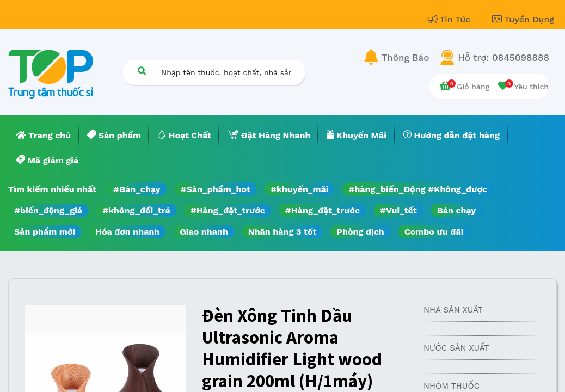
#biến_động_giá (48, 210)
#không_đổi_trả (136, 210)
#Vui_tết (398, 210)
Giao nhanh (204, 232)
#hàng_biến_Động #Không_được (418, 189)
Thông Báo (405, 58)
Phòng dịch (360, 232)
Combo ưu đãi (434, 232)
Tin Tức (451, 19)
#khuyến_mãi (299, 189)
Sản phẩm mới (45, 232)
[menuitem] (44, 136)
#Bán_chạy (137, 189)
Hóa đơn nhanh (127, 232)
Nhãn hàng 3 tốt (282, 232)
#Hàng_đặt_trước (228, 210)
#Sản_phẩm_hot (216, 189)
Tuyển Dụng (523, 19)
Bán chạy (456, 210)
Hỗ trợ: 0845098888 (503, 58)
